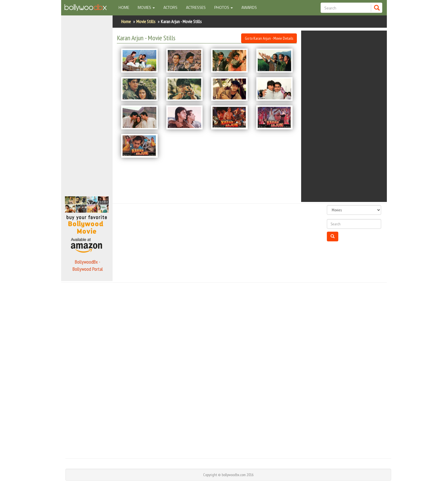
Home (126, 7)
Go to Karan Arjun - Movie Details (269, 38)
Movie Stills (146, 21)
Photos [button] (224, 7)
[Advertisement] (87, 104)
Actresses (196, 7)
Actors (170, 7)
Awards (249, 7)
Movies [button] (146, 7)
